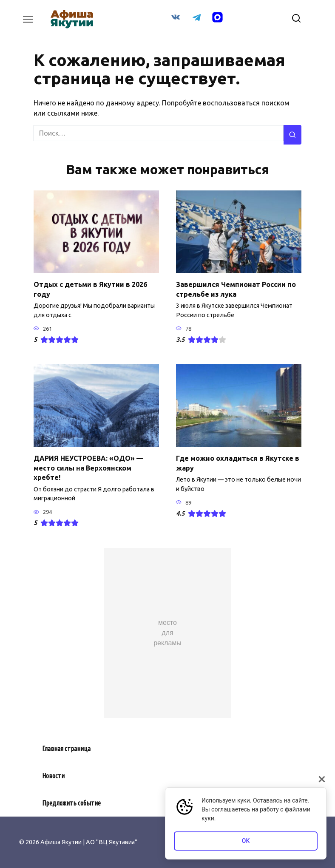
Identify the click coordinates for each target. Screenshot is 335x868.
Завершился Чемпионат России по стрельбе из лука (236, 289)
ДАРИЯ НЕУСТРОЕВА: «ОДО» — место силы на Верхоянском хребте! (88, 468)
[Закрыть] (322, 779)
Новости (53, 775)
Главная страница (66, 748)
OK (246, 841)
